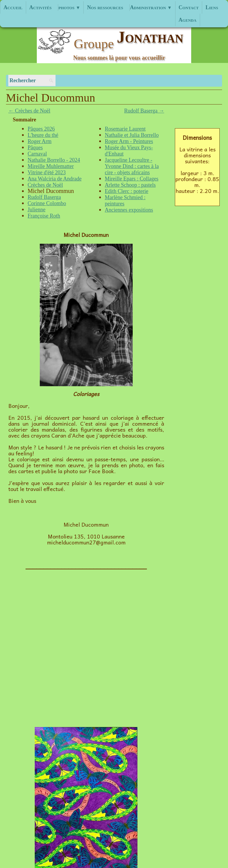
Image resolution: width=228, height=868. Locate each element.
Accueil (13, 7)
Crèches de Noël (45, 185)
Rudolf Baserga (44, 197)
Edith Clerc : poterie (126, 191)
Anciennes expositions (129, 210)
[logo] (114, 45)
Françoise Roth (44, 216)
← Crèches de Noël (29, 111)
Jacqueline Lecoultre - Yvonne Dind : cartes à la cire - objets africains (132, 166)
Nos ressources (105, 7)
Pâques (35, 148)
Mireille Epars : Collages (132, 179)
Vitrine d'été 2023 (47, 172)
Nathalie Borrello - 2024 (54, 160)
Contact (189, 7)
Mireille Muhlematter (51, 166)
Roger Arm (40, 141)
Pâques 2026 (41, 129)
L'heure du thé (43, 135)
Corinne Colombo (47, 203)
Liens (212, 7)
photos (69, 7)
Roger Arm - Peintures (129, 141)
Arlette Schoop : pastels (130, 185)
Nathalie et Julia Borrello (132, 135)
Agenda (188, 20)
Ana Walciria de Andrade (55, 179)
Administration (151, 7)
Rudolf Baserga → (144, 111)
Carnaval (37, 154)
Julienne (37, 210)
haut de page (25, 795)
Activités (41, 7)
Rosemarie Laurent (125, 129)
